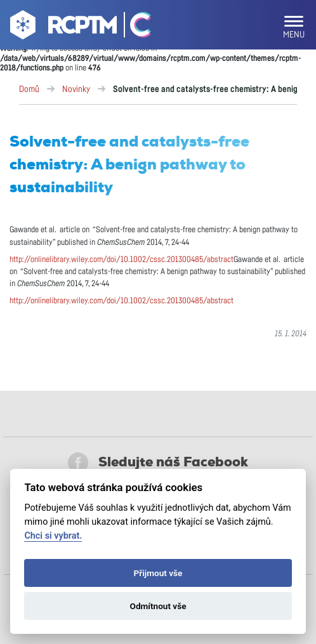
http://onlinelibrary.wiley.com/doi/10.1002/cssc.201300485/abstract (122, 260)
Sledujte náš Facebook (158, 463)
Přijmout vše (158, 573)
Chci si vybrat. (53, 536)
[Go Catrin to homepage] (135, 27)
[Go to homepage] (62, 27)
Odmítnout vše (158, 606)
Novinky (76, 89)
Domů (29, 89)
